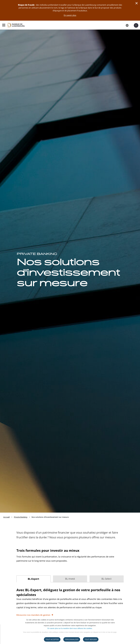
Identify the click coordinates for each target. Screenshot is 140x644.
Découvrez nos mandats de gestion (33, 615)
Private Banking (21, 517)
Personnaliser (72, 639)
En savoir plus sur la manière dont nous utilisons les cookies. (70, 628)
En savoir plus (70, 15)
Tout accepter (52, 639)
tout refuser (91, 639)
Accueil (6, 517)
